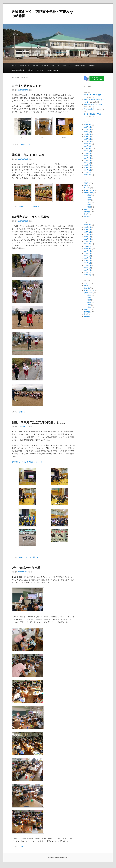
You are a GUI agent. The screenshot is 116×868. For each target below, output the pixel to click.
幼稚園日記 (36, 206)
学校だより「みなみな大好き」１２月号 (27, 462)
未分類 (21, 846)
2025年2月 (87, 139)
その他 (86, 185)
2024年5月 (87, 160)
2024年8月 (87, 153)
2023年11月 (88, 175)
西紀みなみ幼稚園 (18, 70)
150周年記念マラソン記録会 (31, 217)
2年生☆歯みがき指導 (26, 568)
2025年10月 (88, 125)
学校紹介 (36, 65)
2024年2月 (87, 168)
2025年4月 (87, 134)
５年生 (89, 205)
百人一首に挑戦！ (90, 109)
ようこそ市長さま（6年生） (93, 114)
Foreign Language (53, 70)
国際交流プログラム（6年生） (94, 104)
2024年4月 (87, 163)
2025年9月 (87, 127)
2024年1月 (87, 170)
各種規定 (92, 65)
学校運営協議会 (80, 65)
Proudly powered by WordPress (58, 857)
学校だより (55, 65)
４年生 (89, 202)
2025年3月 (87, 137)
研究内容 (87, 216)
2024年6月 (87, 158)
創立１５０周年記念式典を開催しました (38, 422)
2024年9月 (87, 151)
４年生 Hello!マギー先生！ (93, 95)
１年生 (89, 195)
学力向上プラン (89, 190)
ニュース (29, 144)
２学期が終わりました (27, 86)
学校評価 (31, 70)
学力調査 (40, 70)
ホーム (14, 65)
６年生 (89, 207)
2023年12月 (88, 172)
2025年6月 (87, 129)
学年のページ (67, 65)
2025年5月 (87, 132)
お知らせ (45, 65)
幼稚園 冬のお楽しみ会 (28, 155)
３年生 (89, 200)
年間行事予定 (25, 65)
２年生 (89, 197)
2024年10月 (88, 148)
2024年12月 (88, 144)
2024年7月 (87, 156)
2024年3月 (87, 165)
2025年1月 (87, 141)
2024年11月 (88, 146)
